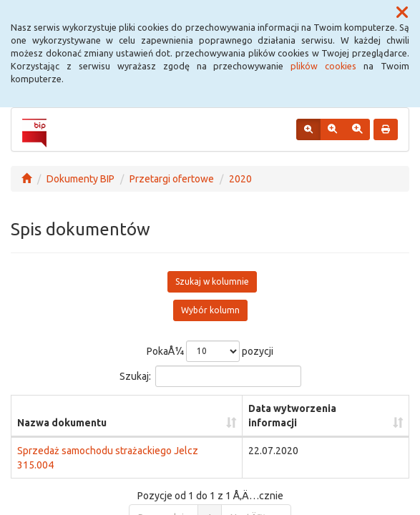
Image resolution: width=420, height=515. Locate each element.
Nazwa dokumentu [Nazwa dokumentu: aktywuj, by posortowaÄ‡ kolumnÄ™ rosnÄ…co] (62, 423)
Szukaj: (210, 376)
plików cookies (323, 66)
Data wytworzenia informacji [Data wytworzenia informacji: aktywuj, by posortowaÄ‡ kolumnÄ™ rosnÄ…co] (292, 416)
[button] (402, 13)
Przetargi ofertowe (172, 179)
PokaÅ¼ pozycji (210, 351)
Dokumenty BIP (80, 179)
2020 (240, 179)
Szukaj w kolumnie (212, 281)
